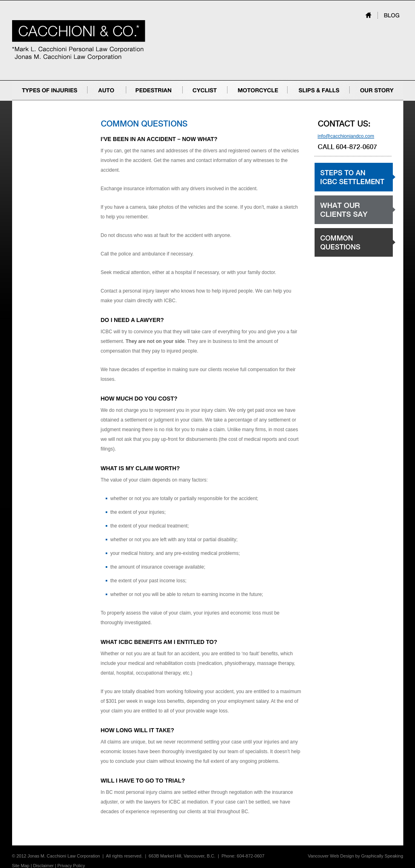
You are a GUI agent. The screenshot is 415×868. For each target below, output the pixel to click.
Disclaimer (43, 866)
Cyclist (190, 101)
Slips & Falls (301, 101)
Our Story (360, 101)
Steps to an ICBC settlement (345, 191)
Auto (93, 101)
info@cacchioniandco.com (346, 136)
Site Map (21, 866)
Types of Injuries (30, 101)
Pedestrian (138, 101)
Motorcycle (239, 101)
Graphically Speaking (382, 856)
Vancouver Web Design (331, 856)
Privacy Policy (71, 866)
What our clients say (336, 224)
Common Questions (336, 256)
